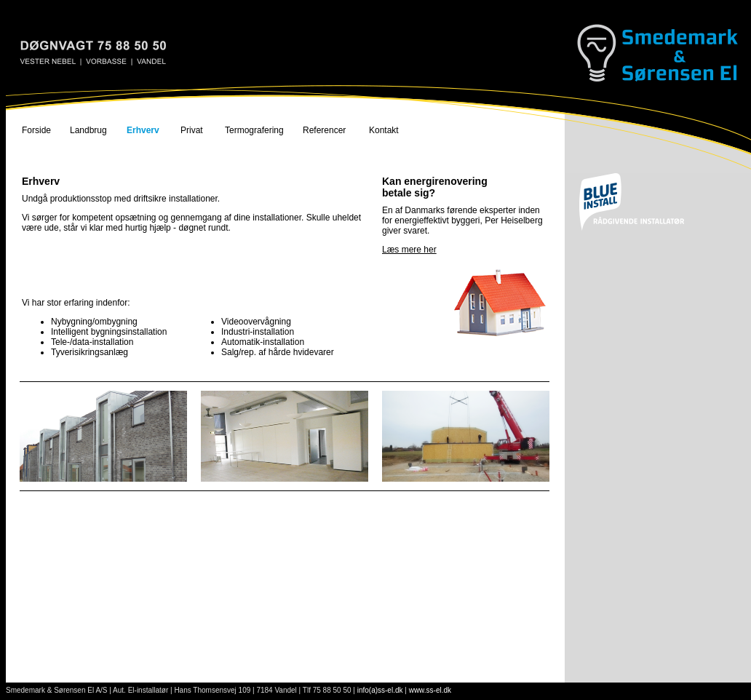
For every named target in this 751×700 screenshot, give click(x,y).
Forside (36, 130)
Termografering (254, 130)
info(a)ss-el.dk (380, 690)
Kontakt (384, 130)
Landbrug (88, 130)
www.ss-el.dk (430, 690)
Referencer (324, 130)
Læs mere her (409, 250)
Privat (192, 130)
